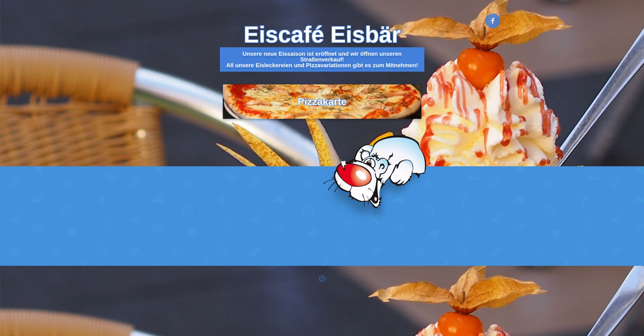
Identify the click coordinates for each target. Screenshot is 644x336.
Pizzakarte (322, 94)
